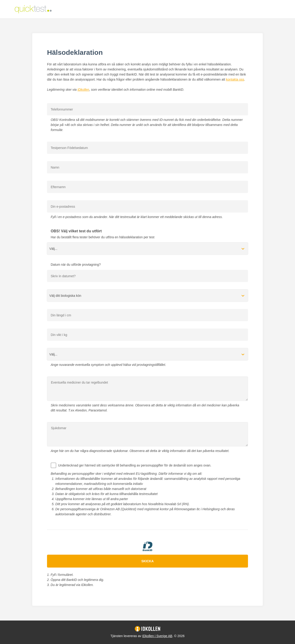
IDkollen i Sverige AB (157, 636)
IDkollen (83, 90)
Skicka (147, 561)
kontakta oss (235, 79)
